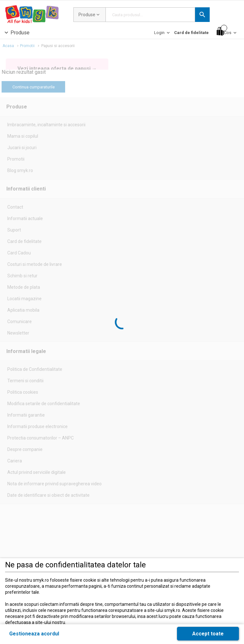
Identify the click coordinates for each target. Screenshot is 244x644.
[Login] (163, 34)
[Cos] (227, 31)
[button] (202, 15)
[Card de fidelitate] (191, 33)
